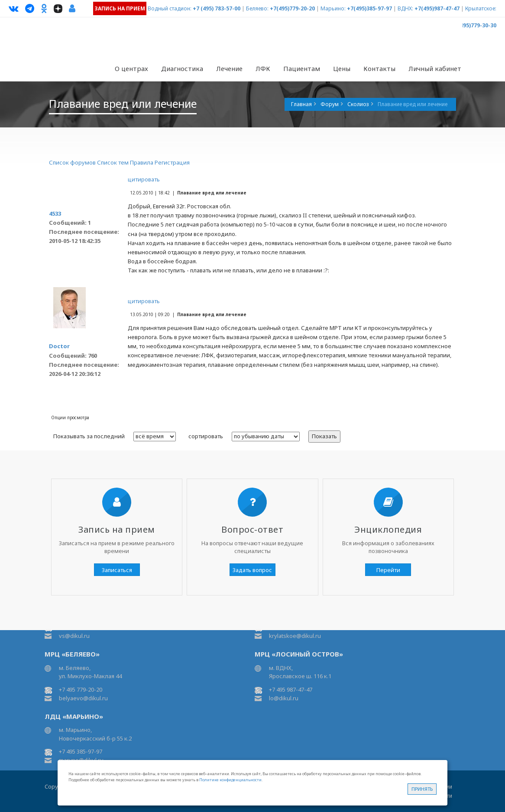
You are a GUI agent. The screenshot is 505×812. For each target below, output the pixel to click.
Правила (142, 162)
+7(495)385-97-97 (369, 8)
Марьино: (333, 8)
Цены (342, 68)
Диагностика (182, 68)
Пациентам (302, 68)
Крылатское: (481, 8)
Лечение (229, 68)
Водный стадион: (170, 8)
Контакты (379, 68)
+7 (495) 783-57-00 (217, 8)
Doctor (59, 346)
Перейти (388, 570)
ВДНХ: (405, 8)
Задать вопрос (252, 570)
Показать (324, 436)
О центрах (131, 68)
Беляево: (257, 8)
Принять (422, 789)
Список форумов (72, 162)
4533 (55, 214)
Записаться (117, 570)
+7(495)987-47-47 (437, 8)
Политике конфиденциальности (230, 780)
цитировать (144, 179)
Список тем (113, 162)
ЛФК (263, 68)
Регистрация (172, 162)
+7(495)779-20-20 (292, 8)
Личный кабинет (435, 68)
